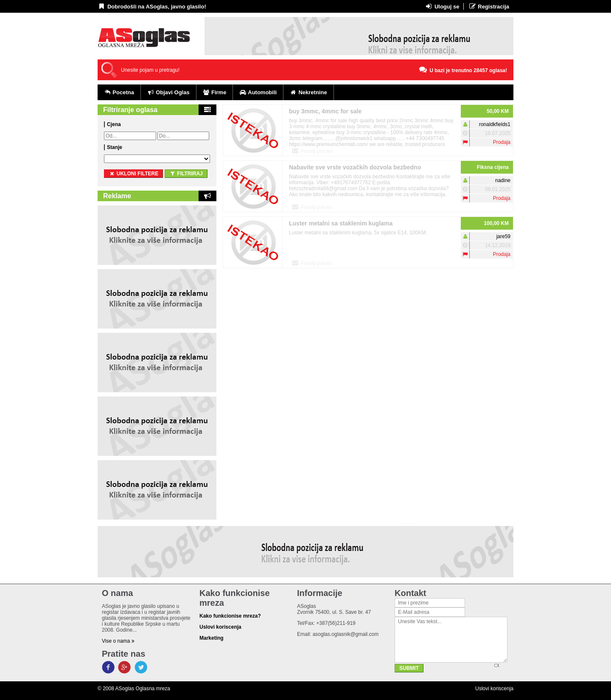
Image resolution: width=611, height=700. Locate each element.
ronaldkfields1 (495, 124)
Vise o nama (118, 641)
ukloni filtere (133, 174)
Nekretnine (308, 92)
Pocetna (119, 92)
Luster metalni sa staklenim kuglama (341, 223)
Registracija (489, 6)
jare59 (503, 236)
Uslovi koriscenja (494, 689)
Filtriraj (186, 174)
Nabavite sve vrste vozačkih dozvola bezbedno (355, 167)
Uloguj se (442, 6)
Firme (215, 92)
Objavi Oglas (168, 92)
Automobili (258, 92)
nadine (503, 180)
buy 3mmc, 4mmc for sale (325, 111)
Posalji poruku (312, 151)
